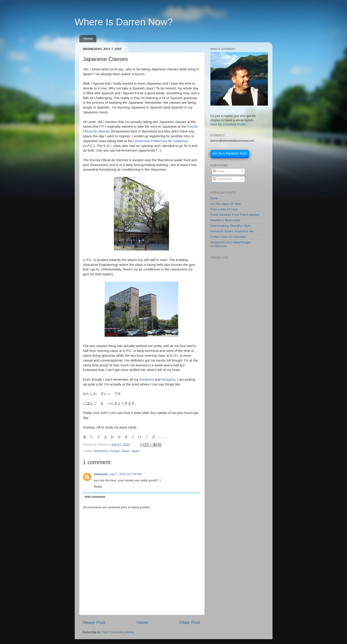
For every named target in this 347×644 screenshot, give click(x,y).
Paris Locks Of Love (224, 209)
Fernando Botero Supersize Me (232, 231)
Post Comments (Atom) (118, 632)
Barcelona (101, 451)
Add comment (95, 497)
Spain (135, 451)
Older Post (190, 622)
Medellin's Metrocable (225, 220)
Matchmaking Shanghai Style (231, 226)
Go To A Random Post (230, 153)
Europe (115, 451)
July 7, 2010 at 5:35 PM (125, 474)
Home (88, 39)
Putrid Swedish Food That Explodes (235, 215)
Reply (98, 487)
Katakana (147, 379)
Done (214, 198)
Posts (219, 171)
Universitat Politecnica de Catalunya (161, 141)
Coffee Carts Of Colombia (228, 237)
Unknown (101, 474)
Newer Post (94, 622)
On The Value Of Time (226, 204)
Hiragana (168, 379)
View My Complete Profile (228, 124)
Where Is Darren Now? (124, 22)
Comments (222, 179)
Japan (125, 451)
